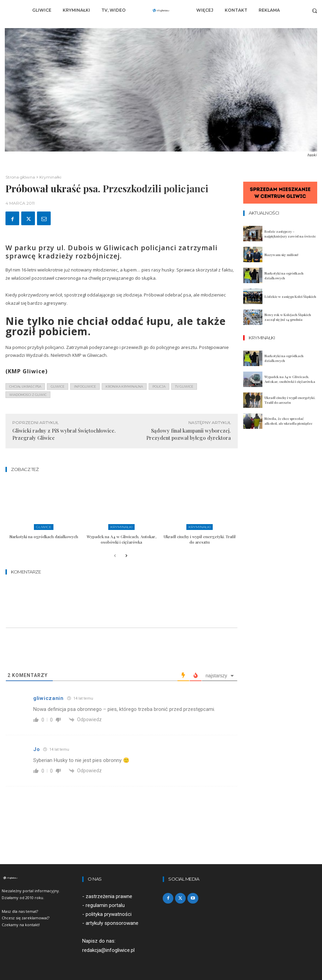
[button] (315, 10)
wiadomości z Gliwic (28, 395)
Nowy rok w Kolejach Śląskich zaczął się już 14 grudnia (288, 317)
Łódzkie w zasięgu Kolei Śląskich (290, 297)
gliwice (58, 386)
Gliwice (44, 527)
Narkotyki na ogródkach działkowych (44, 536)
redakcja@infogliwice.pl (108, 950)
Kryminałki (50, 177)
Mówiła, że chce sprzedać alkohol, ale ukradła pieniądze (288, 421)
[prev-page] (115, 556)
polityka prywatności (109, 914)
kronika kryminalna (124, 386)
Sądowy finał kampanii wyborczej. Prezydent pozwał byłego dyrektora (189, 434)
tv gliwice (184, 386)
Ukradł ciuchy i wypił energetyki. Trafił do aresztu (200, 539)
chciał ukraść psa (25, 386)
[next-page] (126, 556)
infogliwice (85, 386)
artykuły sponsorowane (112, 923)
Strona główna (20, 177)
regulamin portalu (105, 905)
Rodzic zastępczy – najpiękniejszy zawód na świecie (290, 234)
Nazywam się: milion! (281, 255)
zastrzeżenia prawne (109, 896)
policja (159, 386)
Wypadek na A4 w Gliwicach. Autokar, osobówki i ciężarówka (121, 539)
